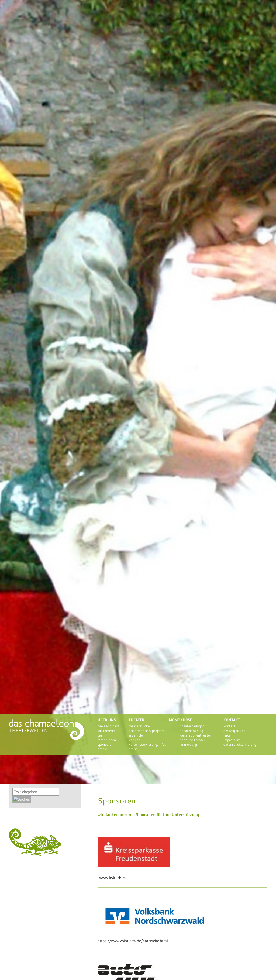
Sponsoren (105, 744)
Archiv (102, 749)
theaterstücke (139, 726)
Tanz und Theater (193, 740)
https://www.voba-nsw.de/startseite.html (133, 941)
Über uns (107, 720)
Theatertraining (192, 731)
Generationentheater (196, 735)
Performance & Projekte (146, 731)
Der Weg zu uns (234, 731)
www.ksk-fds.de (113, 878)
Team (101, 735)
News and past (108, 726)
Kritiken (134, 740)
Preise (133, 749)
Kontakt (232, 720)
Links (227, 735)
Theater (137, 720)
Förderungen (107, 740)
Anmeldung (189, 744)
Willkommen (107, 731)
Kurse (186, 720)
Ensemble (136, 735)
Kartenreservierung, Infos (147, 744)
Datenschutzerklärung (240, 744)
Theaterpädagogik (194, 726)
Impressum (232, 740)
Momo (175, 720)
